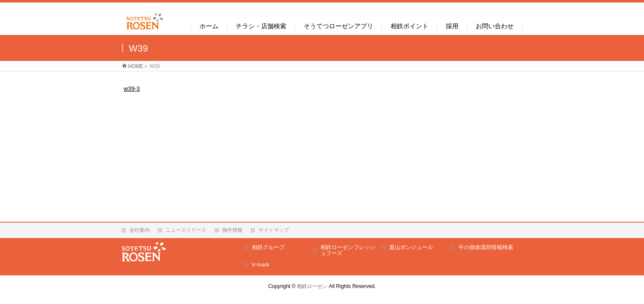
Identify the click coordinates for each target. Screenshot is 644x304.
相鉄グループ (268, 247)
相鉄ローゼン (312, 286)
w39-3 (132, 89)
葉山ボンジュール (411, 247)
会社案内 (140, 230)
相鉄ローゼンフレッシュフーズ (348, 250)
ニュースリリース (186, 230)
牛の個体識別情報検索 (486, 247)
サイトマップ (274, 230)
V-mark (261, 265)
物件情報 (232, 230)
